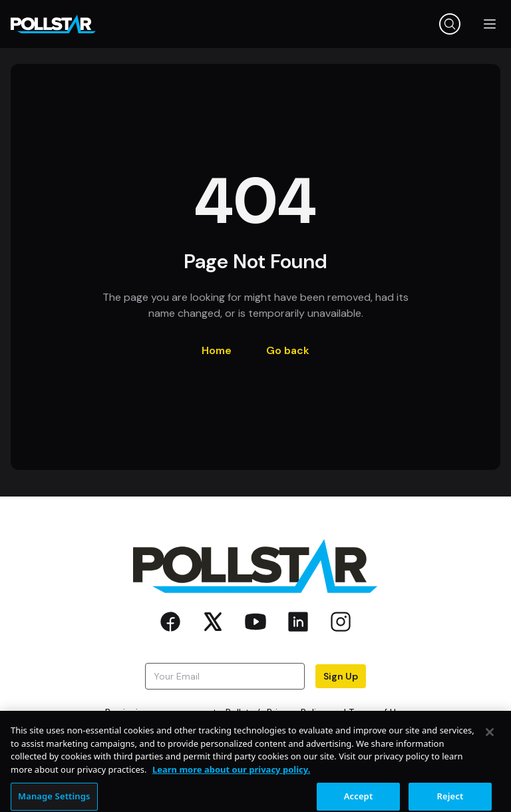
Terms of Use (377, 712)
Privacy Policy (297, 712)
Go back (288, 350)
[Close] (490, 741)
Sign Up (341, 676)
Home (217, 350)
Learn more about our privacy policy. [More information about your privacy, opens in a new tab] (231, 779)
